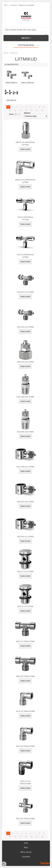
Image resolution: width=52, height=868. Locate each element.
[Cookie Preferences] (4, 864)
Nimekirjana (16, 114)
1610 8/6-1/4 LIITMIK (25, 537)
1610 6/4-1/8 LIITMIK (25, 502)
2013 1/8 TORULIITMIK (25, 746)
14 (31, 110)
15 (37, 110)
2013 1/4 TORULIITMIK (25, 711)
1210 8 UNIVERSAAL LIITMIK (25, 256)
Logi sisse (14, 5)
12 (21, 110)
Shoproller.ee (45, 863)
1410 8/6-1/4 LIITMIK (25, 327)
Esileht (6, 53)
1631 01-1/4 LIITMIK (25, 572)
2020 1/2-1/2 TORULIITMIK (25, 782)
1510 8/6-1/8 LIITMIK (25, 432)
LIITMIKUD (14, 53)
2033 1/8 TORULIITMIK (25, 819)
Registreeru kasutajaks (26, 5)
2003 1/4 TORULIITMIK (25, 641)
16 (42, 110)
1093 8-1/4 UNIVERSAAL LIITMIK (25, 181)
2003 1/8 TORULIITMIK (25, 676)
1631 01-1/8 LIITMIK (25, 606)
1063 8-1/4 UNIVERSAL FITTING (25, 144)
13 (26, 110)
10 (10, 110)
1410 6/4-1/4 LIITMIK (25, 292)
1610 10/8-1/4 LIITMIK (25, 467)
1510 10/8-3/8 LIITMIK (25, 397)
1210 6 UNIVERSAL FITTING (25, 218)
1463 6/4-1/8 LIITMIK (25, 362)
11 (15, 110)
